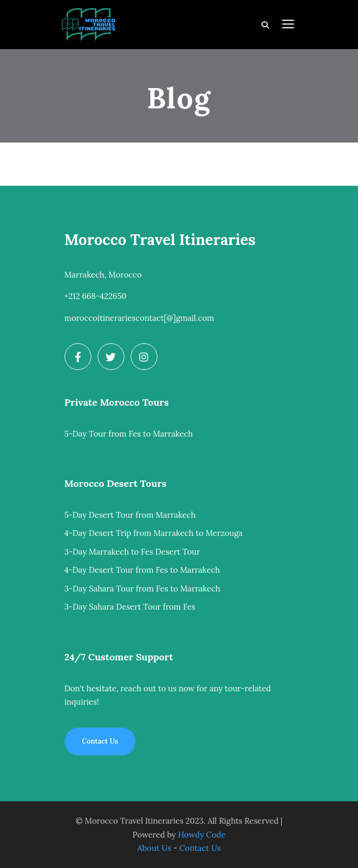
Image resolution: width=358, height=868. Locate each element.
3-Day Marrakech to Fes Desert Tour (132, 552)
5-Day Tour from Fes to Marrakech (129, 434)
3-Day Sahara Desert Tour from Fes (130, 607)
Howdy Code (202, 835)
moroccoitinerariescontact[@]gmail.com (140, 318)
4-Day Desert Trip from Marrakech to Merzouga (154, 533)
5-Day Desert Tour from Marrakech (130, 515)
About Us (154, 848)
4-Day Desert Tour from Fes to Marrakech (142, 570)
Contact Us (200, 848)
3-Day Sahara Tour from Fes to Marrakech (142, 589)
